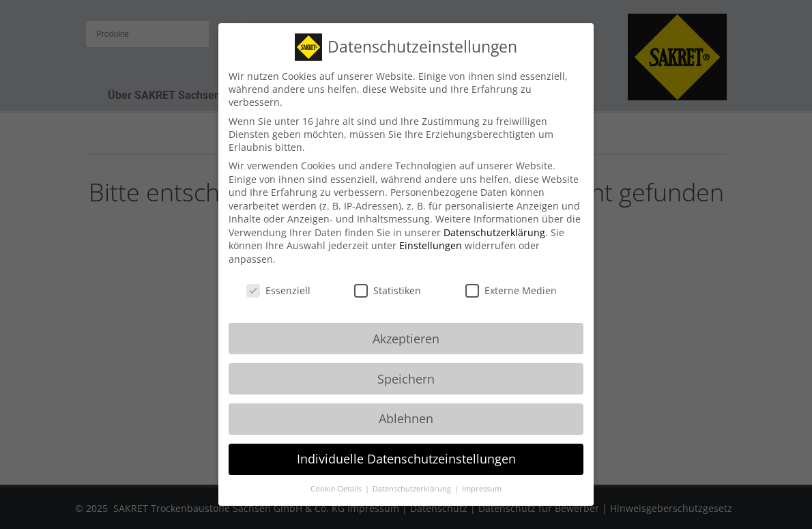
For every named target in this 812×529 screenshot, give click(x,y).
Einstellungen (431, 234)
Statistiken (388, 279)
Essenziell (278, 279)
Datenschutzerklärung (494, 221)
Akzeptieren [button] (406, 326)
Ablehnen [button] (406, 407)
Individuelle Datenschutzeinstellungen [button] (406, 447)
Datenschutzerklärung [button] (413, 477)
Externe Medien (511, 279)
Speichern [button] (406, 367)
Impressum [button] (482, 477)
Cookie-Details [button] (337, 477)
